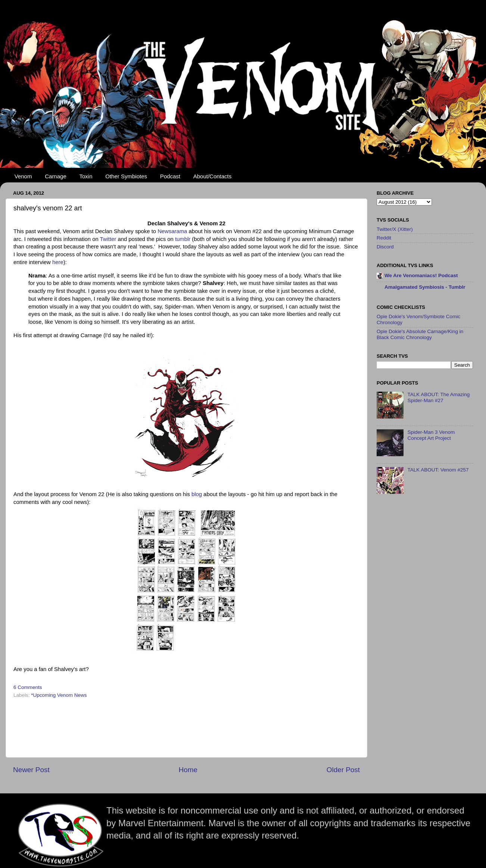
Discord (385, 247)
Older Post (343, 770)
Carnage (56, 176)
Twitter (108, 239)
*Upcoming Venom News (59, 695)
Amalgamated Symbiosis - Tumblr (425, 287)
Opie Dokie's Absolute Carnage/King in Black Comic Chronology (420, 334)
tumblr (183, 239)
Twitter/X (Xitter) (395, 229)
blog (197, 494)
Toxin (86, 176)
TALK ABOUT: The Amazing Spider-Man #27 (438, 397)
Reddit (384, 238)
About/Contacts (213, 176)
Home (188, 770)
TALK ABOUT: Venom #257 (438, 470)
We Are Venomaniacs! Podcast (421, 275)
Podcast (170, 176)
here (58, 262)
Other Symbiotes (126, 176)
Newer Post (31, 770)
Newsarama (172, 231)
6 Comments (28, 687)
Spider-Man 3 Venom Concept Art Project (431, 435)
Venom (23, 176)
